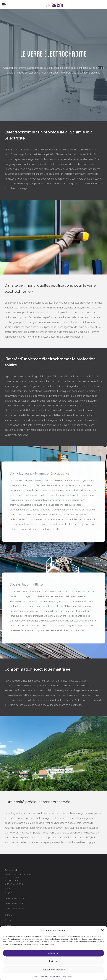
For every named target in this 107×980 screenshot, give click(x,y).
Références (10, 915)
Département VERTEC (16, 903)
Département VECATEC (16, 898)
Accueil (8, 888)
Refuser (53, 961)
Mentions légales (41, 976)
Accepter (53, 953)
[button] (102, 930)
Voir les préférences (54, 970)
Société (8, 893)
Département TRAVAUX (17, 908)
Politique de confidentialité (61, 976)
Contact (8, 920)
